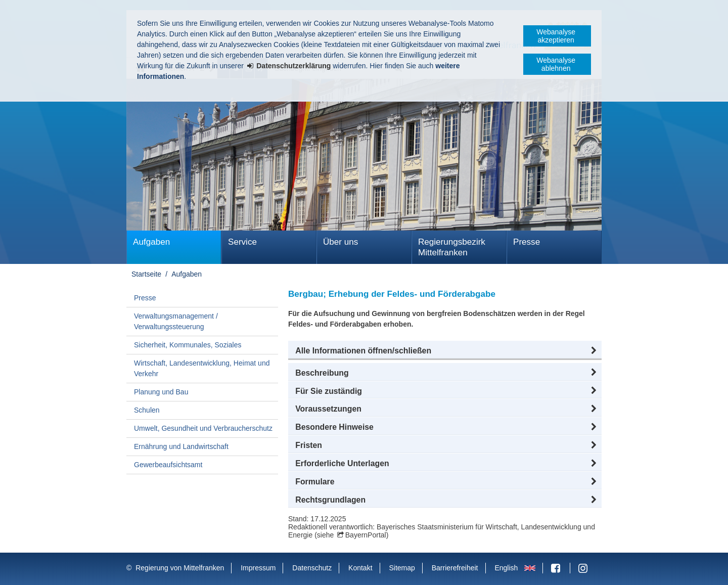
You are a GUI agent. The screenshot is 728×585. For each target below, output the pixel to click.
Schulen (147, 410)
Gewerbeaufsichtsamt (168, 465)
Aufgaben (151, 242)
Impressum (258, 568)
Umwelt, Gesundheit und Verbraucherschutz (203, 428)
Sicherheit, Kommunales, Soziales (188, 345)
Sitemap (402, 568)
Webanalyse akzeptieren (556, 36)
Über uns (340, 242)
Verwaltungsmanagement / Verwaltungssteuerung (176, 321)
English (506, 568)
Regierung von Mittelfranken (180, 568)
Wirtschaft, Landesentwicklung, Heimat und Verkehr (202, 368)
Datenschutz (312, 568)
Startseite (146, 274)
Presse (527, 242)
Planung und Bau (161, 392)
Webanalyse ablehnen (556, 64)
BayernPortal (366, 535)
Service (242, 242)
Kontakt (360, 568)
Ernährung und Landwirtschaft (181, 446)
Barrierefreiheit (455, 568)
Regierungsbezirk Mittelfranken (452, 247)
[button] (445, 351)
